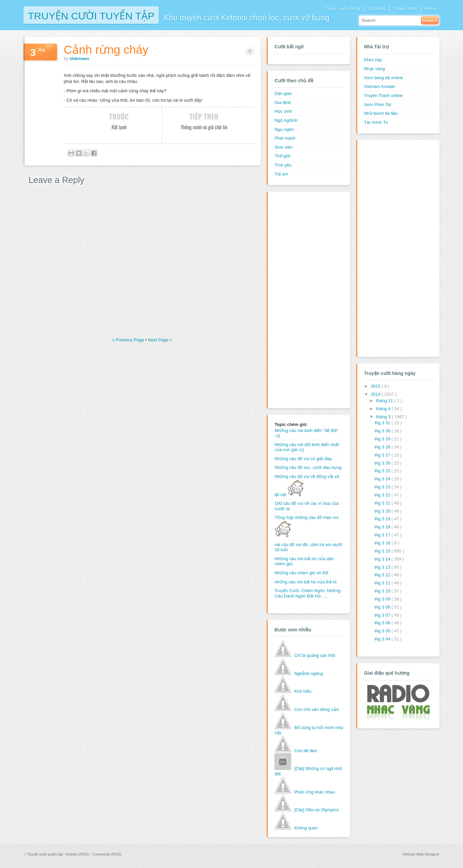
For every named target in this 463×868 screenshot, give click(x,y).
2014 (376, 394)
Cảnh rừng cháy (106, 50)
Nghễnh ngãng (308, 673)
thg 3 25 (383, 471)
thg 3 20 (383, 511)
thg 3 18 (383, 527)
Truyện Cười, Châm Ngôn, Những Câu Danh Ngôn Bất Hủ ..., (307, 593)
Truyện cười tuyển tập (91, 15)
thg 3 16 (383, 543)
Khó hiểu (303, 691)
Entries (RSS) (78, 854)
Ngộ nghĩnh (286, 120)
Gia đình (283, 103)
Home (430, 9)
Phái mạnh (285, 138)
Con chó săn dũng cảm (317, 709)
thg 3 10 (383, 591)
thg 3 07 (383, 615)
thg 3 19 (383, 519)
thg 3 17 (383, 535)
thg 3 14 (383, 559)
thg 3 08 (383, 607)
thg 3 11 (383, 583)
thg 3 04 (383, 639)
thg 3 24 (383, 479)
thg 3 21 (383, 503)
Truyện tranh (405, 9)
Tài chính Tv (376, 122)
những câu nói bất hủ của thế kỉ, (306, 582)
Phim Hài (373, 60)
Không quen (306, 828)
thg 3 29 (383, 439)
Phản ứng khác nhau (315, 792)
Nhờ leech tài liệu (381, 113)
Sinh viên (283, 147)
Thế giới (282, 156)
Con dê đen (305, 751)
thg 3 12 (383, 575)
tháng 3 (384, 417)
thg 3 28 (383, 447)
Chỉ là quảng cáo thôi (315, 655)
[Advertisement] (301, 299)
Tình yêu (283, 165)
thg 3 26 (383, 463)
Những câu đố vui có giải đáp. (304, 459)
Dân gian (283, 93)
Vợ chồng (376, 9)
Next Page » (160, 340)
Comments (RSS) (107, 854)
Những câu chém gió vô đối (301, 573)
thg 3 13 (383, 567)
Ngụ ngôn (284, 129)
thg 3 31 (383, 423)
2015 (376, 386)
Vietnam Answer (380, 86)
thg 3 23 (383, 487)
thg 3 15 (383, 551)
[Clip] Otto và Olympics (316, 810)
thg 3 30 (383, 431)
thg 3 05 (383, 631)
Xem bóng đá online (383, 78)
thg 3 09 (383, 599)
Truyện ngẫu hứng (342, 9)
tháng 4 (384, 409)
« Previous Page (129, 340)
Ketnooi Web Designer (421, 854)
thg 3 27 (383, 455)
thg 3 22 (383, 495)
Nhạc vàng (374, 69)
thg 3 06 (383, 623)
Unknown (79, 59)
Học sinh (283, 111)
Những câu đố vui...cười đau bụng (308, 467)
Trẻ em (281, 174)
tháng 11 (385, 401)
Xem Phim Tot (378, 105)
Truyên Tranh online (383, 95)
